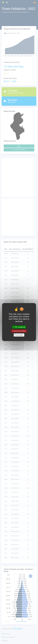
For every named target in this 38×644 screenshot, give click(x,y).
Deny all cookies (19, 331)
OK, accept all (19, 327)
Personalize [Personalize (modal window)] (19, 335)
